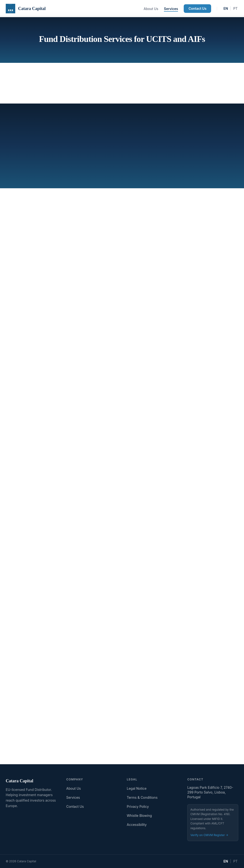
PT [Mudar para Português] (235, 8)
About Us (151, 9)
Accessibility (137, 825)
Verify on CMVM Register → (209, 835)
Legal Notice (137, 788)
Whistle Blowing (139, 816)
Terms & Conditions (142, 797)
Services (171, 9)
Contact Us (197, 8)
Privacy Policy (138, 806)
